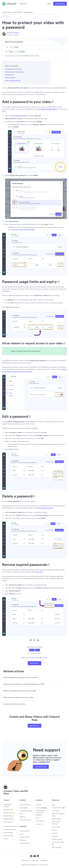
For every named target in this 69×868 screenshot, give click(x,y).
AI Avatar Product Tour (10, 826)
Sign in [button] (49, 4)
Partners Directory (57, 839)
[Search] (30, 16)
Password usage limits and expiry (14, 72)
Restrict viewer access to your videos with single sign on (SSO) (24, 684)
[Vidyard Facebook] (31, 856)
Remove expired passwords (13, 81)
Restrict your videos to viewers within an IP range (20, 691)
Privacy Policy (26, 860)
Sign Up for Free (60, 4)
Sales (21, 814)
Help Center (23, 4)
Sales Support (24, 808)
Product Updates (8, 833)
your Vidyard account (19, 116)
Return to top (34, 663)
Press (37, 818)
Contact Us (39, 824)
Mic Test (54, 830)
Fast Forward (56, 811)
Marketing (23, 817)
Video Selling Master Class (58, 815)
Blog (53, 805)
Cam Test (55, 833)
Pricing (5, 839)
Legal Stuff (35, 860)
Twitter (34, 640)
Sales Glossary (56, 827)
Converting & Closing (26, 811)
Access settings (28, 12)
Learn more (39, 572)
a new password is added (45, 508)
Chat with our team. (42, 658)
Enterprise (23, 840)
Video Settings (17, 12)
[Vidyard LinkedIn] (38, 856)
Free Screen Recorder (10, 830)
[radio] (32, 650)
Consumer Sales (24, 837)
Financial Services (25, 831)
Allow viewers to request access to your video (19, 697)
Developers (55, 836)
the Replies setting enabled (48, 109)
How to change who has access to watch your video (21, 677)
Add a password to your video (13, 69)
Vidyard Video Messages (8, 805)
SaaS (21, 834)
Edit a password (9, 75)
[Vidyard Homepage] (9, 4)
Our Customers (40, 821)
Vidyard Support (7, 12)
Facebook (31, 640)
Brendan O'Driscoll (13, 33)
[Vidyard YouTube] (35, 856)
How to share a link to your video (14, 704)
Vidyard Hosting (8, 816)
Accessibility (44, 860)
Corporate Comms (25, 820)
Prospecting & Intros (25, 805)
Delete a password (10, 78)
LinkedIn (38, 640)
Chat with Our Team (41, 767)
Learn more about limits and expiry (23, 230)
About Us (38, 805)
